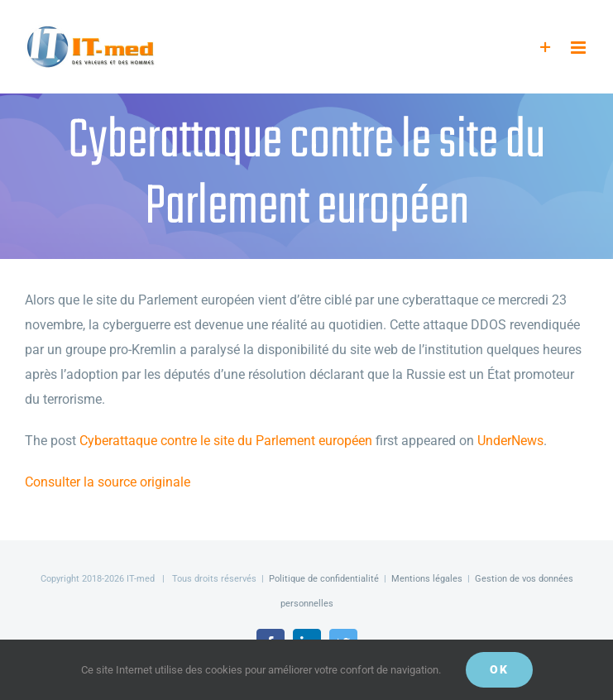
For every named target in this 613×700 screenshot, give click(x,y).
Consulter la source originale (108, 482)
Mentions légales (427, 579)
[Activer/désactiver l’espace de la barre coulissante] (546, 48)
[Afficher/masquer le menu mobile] (579, 48)
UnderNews (510, 441)
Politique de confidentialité (324, 579)
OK (499, 669)
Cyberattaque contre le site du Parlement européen (226, 441)
